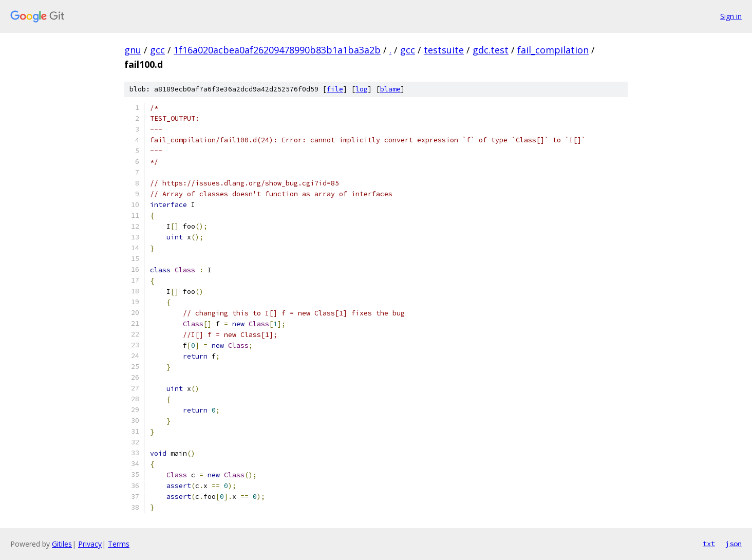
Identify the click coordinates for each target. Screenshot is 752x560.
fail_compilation (553, 50)
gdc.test (491, 50)
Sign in (731, 16)
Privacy (90, 544)
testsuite (444, 50)
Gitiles (62, 544)
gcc (157, 50)
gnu (133, 50)
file (335, 89)
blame (390, 89)
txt (709, 544)
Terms (119, 544)
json (734, 544)
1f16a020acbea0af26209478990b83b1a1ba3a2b (277, 50)
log (362, 89)
